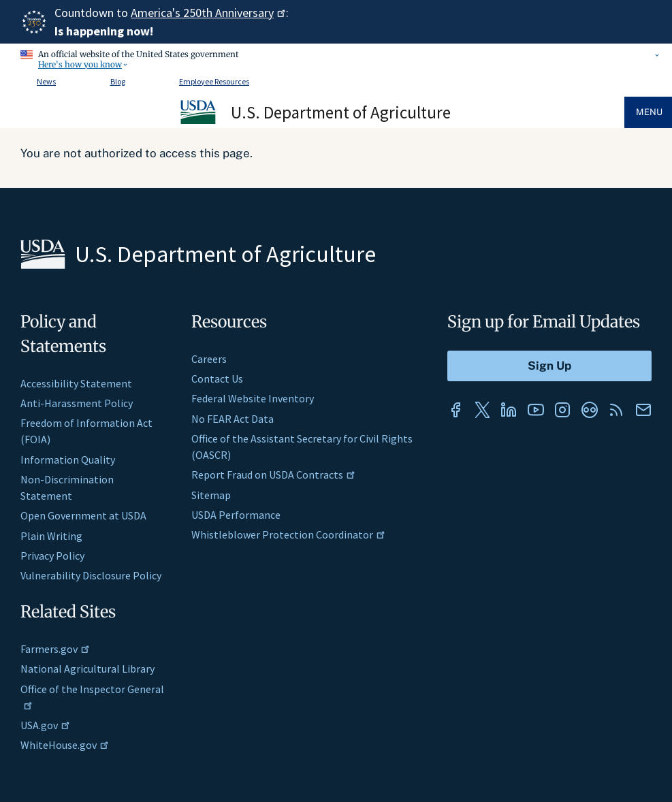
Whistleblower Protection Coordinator (288, 534)
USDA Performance (236, 515)
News (46, 81)
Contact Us (217, 379)
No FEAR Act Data (233, 419)
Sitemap (211, 495)
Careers (209, 359)
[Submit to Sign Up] (549, 366)
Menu (649, 112)
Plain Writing (51, 536)
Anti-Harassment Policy (77, 403)
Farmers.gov (55, 649)
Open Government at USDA (83, 515)
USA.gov (45, 725)
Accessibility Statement (76, 383)
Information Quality (68, 460)
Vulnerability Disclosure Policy (91, 575)
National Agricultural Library (87, 669)
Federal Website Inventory (253, 398)
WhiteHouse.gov (65, 745)
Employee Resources (214, 81)
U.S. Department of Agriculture (341, 112)
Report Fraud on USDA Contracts (273, 475)
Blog (118, 81)
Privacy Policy (52, 556)
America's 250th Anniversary (208, 13)
